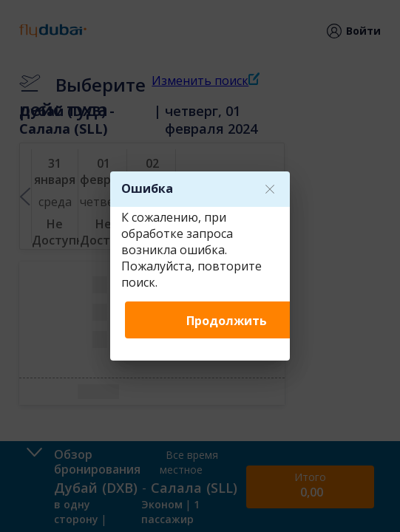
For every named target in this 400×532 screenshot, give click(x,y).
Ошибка (147, 188)
